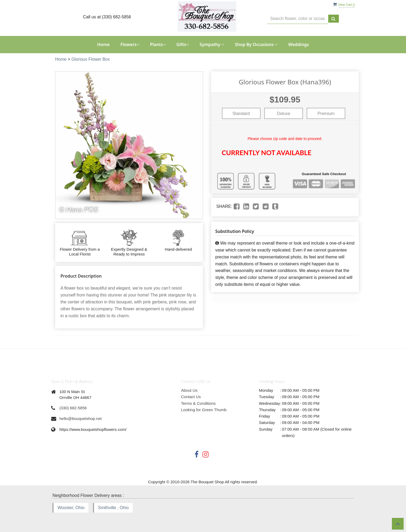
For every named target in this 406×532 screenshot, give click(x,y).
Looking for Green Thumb (204, 410)
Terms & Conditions (198, 403)
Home (103, 44)
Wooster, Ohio (71, 508)
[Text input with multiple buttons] (298, 19)
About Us (189, 390)
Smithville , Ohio (113, 508)
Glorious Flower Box (91, 59)
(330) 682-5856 (73, 408)
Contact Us (191, 397)
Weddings (299, 44)
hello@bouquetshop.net (81, 418)
